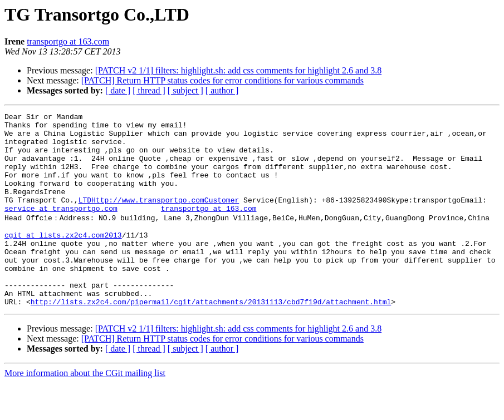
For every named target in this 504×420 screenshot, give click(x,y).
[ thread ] (149, 90)
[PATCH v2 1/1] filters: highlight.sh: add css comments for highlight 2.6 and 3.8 (239, 70)
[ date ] (118, 90)
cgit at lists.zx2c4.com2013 (63, 259)
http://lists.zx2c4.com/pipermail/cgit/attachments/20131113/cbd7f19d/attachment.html (211, 339)
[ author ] (222, 90)
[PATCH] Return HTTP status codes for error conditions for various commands (222, 80)
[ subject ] (185, 90)
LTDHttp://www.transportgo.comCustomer (159, 218)
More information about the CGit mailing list (85, 410)
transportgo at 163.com (68, 41)
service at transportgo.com (61, 228)
